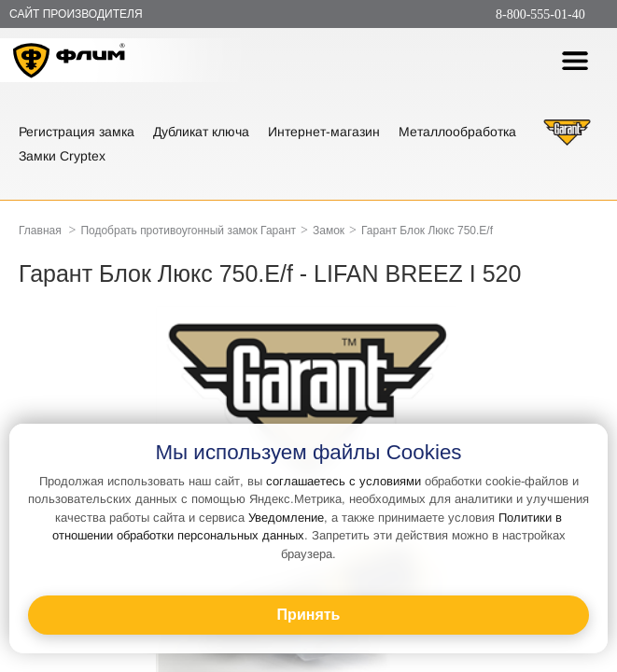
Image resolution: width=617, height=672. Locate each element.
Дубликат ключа (201, 132)
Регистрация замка (77, 132)
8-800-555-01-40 (540, 14)
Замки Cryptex (62, 156)
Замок (329, 231)
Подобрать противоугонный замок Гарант (188, 231)
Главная (40, 231)
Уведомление (286, 518)
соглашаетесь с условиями (344, 481)
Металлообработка (457, 132)
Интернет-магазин (324, 132)
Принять (309, 615)
